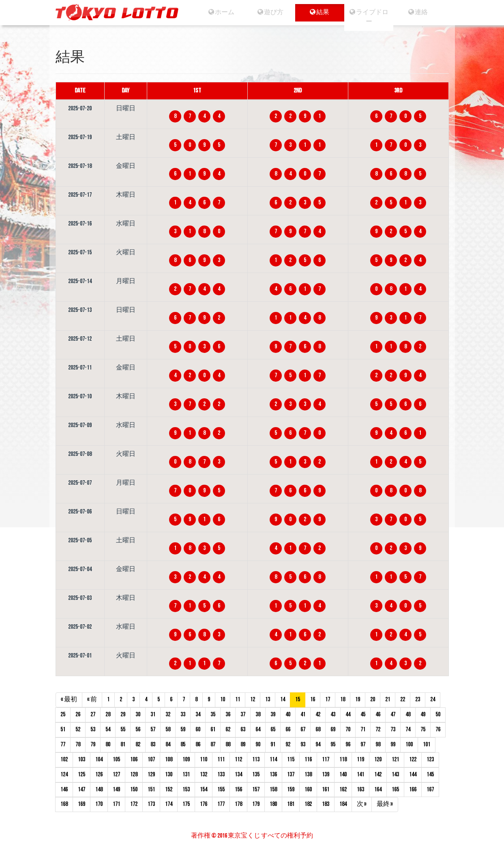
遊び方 (268, 12)
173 (151, 804)
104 (99, 760)
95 (333, 744)
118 (343, 760)
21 (388, 699)
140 (343, 775)
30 (138, 714)
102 (64, 760)
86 (198, 744)
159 (291, 790)
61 (213, 729)
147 (81, 790)
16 (313, 699)
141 (360, 775)
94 (318, 744)
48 (408, 714)
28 (108, 714)
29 (123, 714)
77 (63, 744)
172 (134, 804)
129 (151, 775)
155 (221, 790)
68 (318, 729)
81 (123, 744)
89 (243, 744)
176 (204, 804)
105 (116, 760)
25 (63, 714)
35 (213, 714)
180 (273, 804)
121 (395, 760)
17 (328, 699)
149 (116, 790)
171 (116, 804)
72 (378, 729)
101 (427, 744)
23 (418, 699)
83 (153, 744)
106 (134, 760)
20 (373, 699)
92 (288, 744)
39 (273, 714)
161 (326, 790)
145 (430, 775)
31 (153, 714)
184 (343, 804)
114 (273, 760)
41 (303, 714)
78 (78, 744)
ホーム (217, 12)
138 (308, 775)
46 (378, 714)
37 (243, 714)
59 (183, 729)
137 (291, 775)
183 (326, 804)
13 (268, 699)
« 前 (92, 699)
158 (273, 790)
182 (308, 804)
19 (358, 699)
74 (408, 729)
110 (204, 760)
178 (238, 804)
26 (78, 714)
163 (360, 790)
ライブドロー (371, 17)
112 (238, 760)
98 (378, 744)
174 (169, 804)
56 (138, 729)
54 (108, 729)
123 (430, 760)
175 (186, 804)
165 (395, 790)
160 (308, 790)
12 (253, 699)
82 (138, 744)
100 (409, 744)
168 (64, 804)
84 (168, 744)
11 (238, 699)
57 (153, 729)
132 (204, 775)
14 (283, 699)
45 (363, 714)
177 (221, 804)
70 (348, 729)
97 (363, 744)
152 (169, 790)
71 (363, 729)
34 (198, 714)
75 (423, 729)
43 (333, 714)
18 (343, 699)
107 (151, 760)
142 (378, 775)
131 (186, 775)
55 (123, 729)
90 (258, 744)
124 (64, 775)
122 (413, 760)
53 (93, 729)
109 (186, 760)
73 (393, 729)
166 (413, 790)
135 (256, 775)
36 (228, 714)
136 (273, 775)
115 (291, 760)
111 (221, 760)
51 (63, 729)
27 (93, 714)
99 (393, 744)
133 (221, 775)
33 (183, 714)
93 (303, 744)
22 (403, 699)
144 (413, 775)
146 (64, 790)
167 (430, 790)
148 (99, 790)
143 (395, 775)
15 (298, 699)
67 (303, 729)
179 (256, 804)
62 (228, 729)
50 (438, 714)
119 (360, 760)
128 (134, 775)
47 (393, 714)
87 (213, 744)
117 (326, 760)
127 (116, 775)
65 (273, 729)
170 (99, 804)
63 (243, 729)
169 (81, 804)
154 (204, 790)
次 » (362, 804)
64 (258, 729)
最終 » (385, 804)
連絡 (422, 12)
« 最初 (69, 699)
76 (438, 729)
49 (423, 714)
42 (318, 714)
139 (326, 775)
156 (238, 790)
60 (198, 729)
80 (108, 744)
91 (273, 744)
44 (348, 714)
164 (378, 790)
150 (134, 790)
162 (343, 790)
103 (81, 760)
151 (151, 790)
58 (168, 729)
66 (288, 729)
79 (93, 744)
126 (99, 775)
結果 (320, 12)
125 (81, 775)
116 (308, 760)
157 (256, 790)
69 (333, 729)
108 (169, 760)
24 (433, 699)
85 (183, 744)
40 (288, 714)
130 (169, 775)
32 (168, 714)
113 (256, 760)
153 (186, 790)
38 (258, 714)
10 (223, 699)
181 (291, 804)
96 (348, 744)
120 (378, 760)
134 (238, 775)
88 (228, 744)
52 (78, 729)
